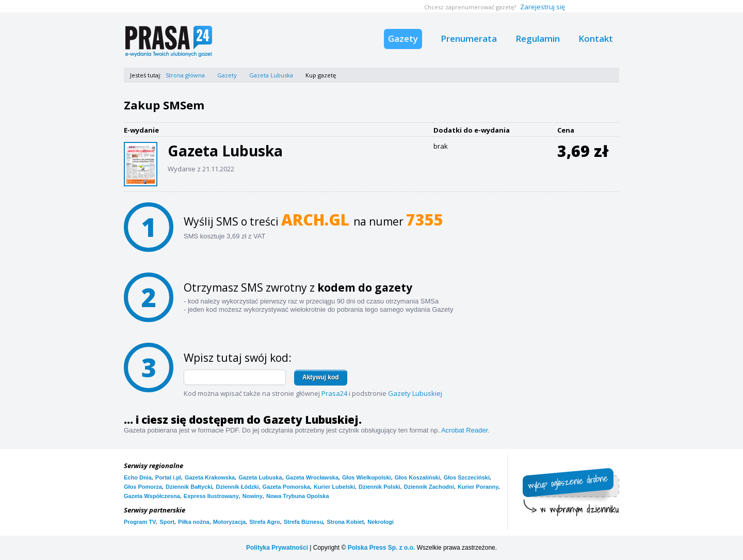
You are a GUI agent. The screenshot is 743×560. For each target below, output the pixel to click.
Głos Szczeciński (467, 477)
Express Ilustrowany (211, 496)
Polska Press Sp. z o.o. (382, 548)
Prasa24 (334, 393)
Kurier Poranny (478, 487)
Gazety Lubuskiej (415, 393)
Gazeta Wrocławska (312, 477)
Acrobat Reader (464, 430)
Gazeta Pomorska (286, 487)
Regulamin (538, 38)
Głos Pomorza (143, 487)
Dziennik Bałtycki (189, 487)
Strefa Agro (265, 522)
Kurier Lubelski (334, 487)
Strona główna (185, 75)
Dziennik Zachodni (429, 487)
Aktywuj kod (321, 377)
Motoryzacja (230, 522)
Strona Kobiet (345, 522)
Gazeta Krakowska (210, 477)
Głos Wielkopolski (367, 477)
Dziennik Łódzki (237, 487)
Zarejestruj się (543, 7)
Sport (167, 522)
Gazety (403, 38)
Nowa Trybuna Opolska (298, 496)
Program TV (140, 522)
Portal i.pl (168, 477)
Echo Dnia (138, 477)
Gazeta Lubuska (271, 75)
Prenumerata (469, 38)
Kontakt (596, 38)
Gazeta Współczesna (152, 496)
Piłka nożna (194, 522)
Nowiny (253, 496)
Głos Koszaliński (417, 477)
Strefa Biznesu (303, 522)
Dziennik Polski (379, 487)
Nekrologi (381, 522)
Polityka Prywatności (277, 548)
